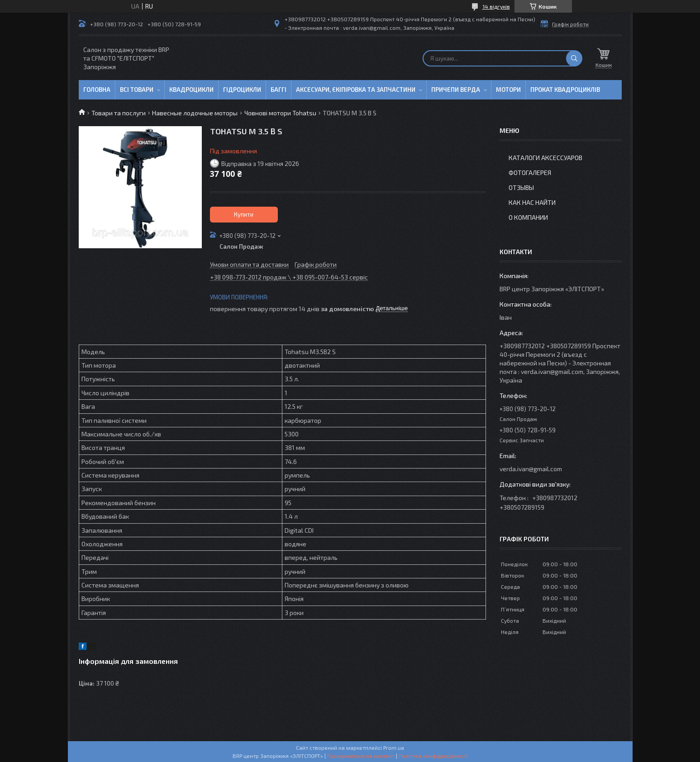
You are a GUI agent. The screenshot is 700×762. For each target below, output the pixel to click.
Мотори (508, 90)
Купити (244, 214)
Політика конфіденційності (433, 756)
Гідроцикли (242, 90)
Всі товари (137, 90)
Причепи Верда (456, 90)
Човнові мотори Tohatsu (280, 113)
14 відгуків (496, 6)
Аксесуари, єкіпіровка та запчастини (356, 90)
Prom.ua (394, 748)
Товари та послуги (119, 113)
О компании (528, 217)
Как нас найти (532, 202)
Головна (97, 90)
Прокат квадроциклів (565, 90)
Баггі (279, 90)
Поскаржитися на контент (361, 756)
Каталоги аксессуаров (545, 158)
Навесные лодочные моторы (195, 113)
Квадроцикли (191, 90)
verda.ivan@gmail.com (531, 469)
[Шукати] (574, 58)
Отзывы (521, 187)
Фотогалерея (530, 173)
